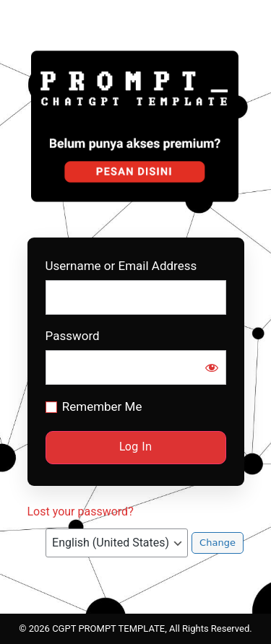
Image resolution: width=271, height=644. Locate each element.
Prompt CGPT (136, 126)
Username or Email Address (121, 266)
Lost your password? (81, 512)
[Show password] (212, 367)
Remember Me (102, 406)
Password (73, 336)
